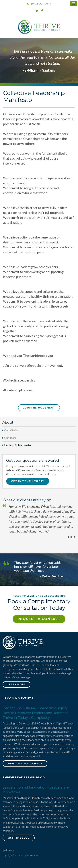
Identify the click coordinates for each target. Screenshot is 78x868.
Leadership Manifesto (17, 445)
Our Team (10, 438)
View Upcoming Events (25, 763)
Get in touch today (28, 481)
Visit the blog (19, 838)
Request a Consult (39, 619)
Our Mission (12, 430)
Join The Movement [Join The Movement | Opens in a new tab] (39, 408)
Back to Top (8, 850)
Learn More (16, 684)
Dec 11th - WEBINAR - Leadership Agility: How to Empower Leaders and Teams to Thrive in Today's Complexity (36, 713)
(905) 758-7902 (39, 4)
